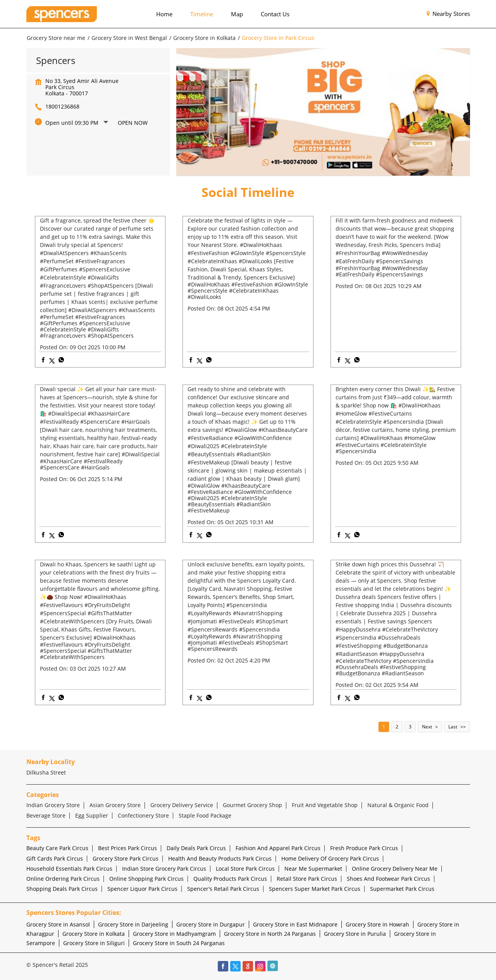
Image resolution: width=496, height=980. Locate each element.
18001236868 (62, 106)
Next (427, 727)
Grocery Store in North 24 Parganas (270, 934)
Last (453, 727)
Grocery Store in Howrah (377, 924)
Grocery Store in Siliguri (94, 943)
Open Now (133, 123)
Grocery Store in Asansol (58, 924)
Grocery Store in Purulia (355, 934)
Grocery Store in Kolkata (94, 934)
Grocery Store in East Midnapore (295, 924)
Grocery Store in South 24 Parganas (179, 943)
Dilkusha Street (46, 772)
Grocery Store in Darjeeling (133, 924)
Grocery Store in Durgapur (211, 924)
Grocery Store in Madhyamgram (174, 934)
